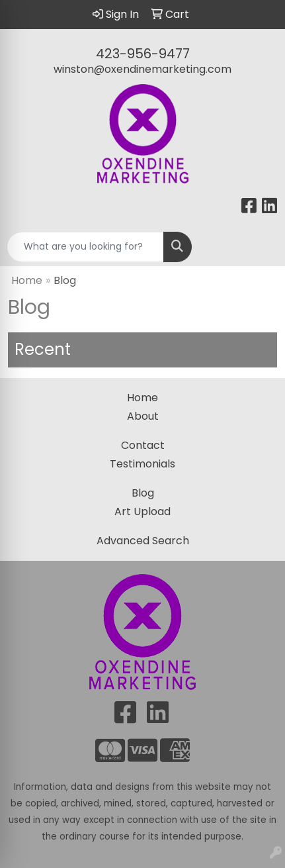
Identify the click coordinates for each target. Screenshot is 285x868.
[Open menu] (259, 247)
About (143, 416)
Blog (143, 493)
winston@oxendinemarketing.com (142, 69)
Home (27, 280)
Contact (143, 445)
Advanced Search (143, 541)
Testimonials (142, 464)
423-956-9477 (143, 54)
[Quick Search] (85, 247)
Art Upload (142, 511)
